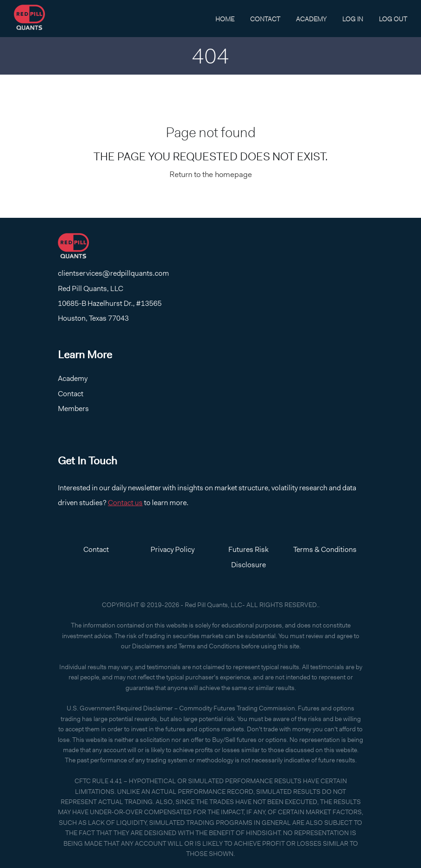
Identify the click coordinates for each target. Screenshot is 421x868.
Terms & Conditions (325, 549)
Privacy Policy (173, 549)
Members (73, 409)
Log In (353, 19)
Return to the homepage (211, 174)
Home (225, 19)
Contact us (125, 503)
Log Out (393, 19)
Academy (311, 19)
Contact (265, 19)
